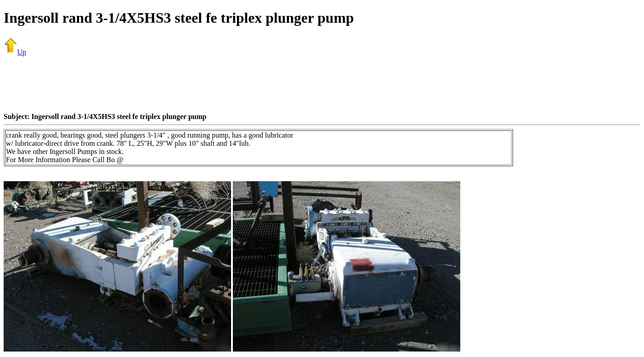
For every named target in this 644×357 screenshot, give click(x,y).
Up (15, 52)
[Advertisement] (322, 84)
